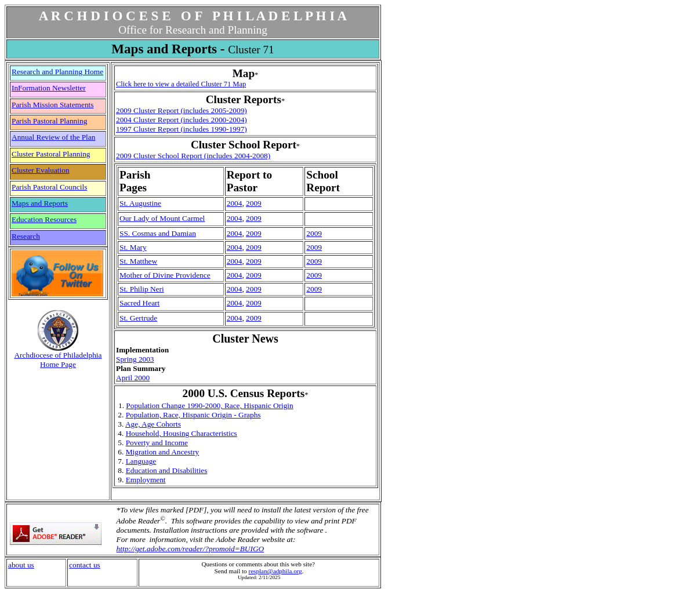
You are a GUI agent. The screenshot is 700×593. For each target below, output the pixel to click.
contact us (85, 565)
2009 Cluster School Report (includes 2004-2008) (193, 156)
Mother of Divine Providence (165, 275)
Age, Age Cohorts (153, 424)
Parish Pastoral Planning (49, 121)
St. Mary (133, 247)
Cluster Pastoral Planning (51, 154)
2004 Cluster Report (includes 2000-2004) (182, 120)
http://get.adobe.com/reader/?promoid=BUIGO (191, 549)
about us (21, 565)
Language (141, 461)
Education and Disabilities (167, 470)
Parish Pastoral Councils (49, 187)
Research (26, 236)
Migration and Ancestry (163, 452)
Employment (146, 480)
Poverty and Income (157, 443)
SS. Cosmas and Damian (158, 233)
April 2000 (133, 378)
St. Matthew (138, 261)
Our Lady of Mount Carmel (162, 218)
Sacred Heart (139, 303)
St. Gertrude (138, 318)
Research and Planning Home (57, 72)
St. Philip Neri (142, 289)
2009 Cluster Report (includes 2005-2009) (182, 110)
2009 (254, 203)
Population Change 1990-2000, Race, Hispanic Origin (209, 405)
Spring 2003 (135, 359)
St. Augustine (140, 203)
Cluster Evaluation (41, 170)
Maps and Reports (40, 203)
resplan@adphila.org (275, 571)
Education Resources (44, 219)
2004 (235, 203)
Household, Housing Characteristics (182, 433)
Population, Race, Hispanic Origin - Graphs (193, 415)
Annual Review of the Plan (53, 137)
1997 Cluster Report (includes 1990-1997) (182, 129)
